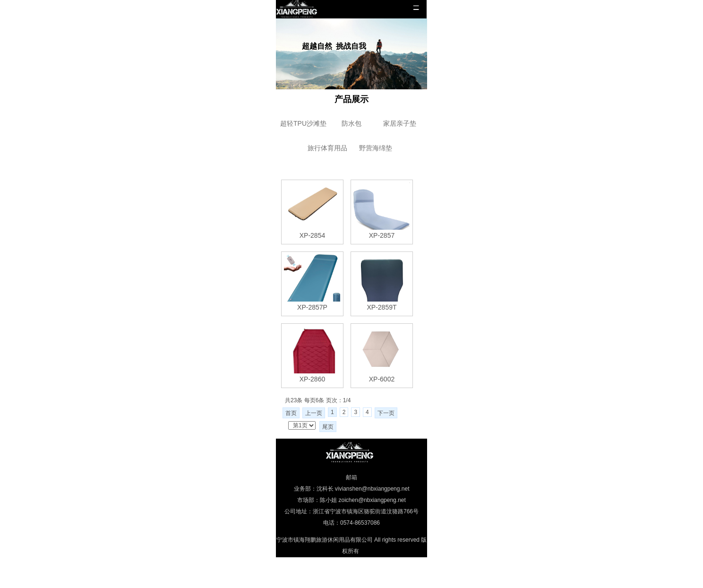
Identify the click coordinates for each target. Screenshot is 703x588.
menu (416, 8)
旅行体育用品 (327, 148)
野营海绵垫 (376, 148)
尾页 (328, 427)
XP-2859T (382, 307)
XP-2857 (382, 235)
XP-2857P (312, 307)
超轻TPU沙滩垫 (303, 123)
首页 (291, 413)
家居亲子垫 (400, 123)
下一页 (386, 413)
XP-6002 (382, 379)
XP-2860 (312, 379)
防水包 (351, 123)
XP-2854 (312, 235)
